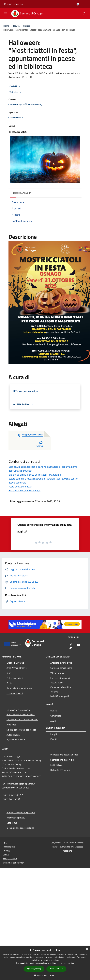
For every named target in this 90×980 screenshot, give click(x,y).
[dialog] (45, 963)
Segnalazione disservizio (62, 760)
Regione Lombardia (13, 4)
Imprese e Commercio (61, 678)
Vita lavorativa (57, 673)
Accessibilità (9, 847)
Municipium (68, 847)
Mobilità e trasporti (60, 696)
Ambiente (11, 725)
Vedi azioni (16, 92)
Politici (10, 683)
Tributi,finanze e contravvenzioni (22, 719)
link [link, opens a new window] (72, 963)
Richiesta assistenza (60, 770)
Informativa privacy (16, 818)
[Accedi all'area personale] (78, 4)
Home (6, 26)
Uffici (9, 673)
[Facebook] (71, 645)
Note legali (12, 823)
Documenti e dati (15, 693)
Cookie (6, 855)
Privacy (6, 851)
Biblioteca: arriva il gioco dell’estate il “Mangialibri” (35, 475)
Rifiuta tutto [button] (56, 969)
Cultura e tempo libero (61, 668)
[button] (45, 975)
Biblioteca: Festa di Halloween (24, 490)
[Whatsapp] (71, 649)
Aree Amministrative (17, 668)
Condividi (15, 86)
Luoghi (54, 734)
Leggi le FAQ (56, 765)
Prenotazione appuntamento (64, 755)
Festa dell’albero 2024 (20, 487)
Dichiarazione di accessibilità (20, 828)
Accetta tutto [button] (34, 969)
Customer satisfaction (14, 863)
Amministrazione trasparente (21, 813)
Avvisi (53, 721)
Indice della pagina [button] (21, 193)
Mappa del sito (10, 859)
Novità (16, 26)
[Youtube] (78, 645)
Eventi (53, 739)
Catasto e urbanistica (61, 687)
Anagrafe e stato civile (61, 663)
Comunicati (56, 716)
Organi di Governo (15, 663)
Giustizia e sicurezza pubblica (21, 714)
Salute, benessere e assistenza (21, 730)
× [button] (87, 949)
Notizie (26, 26)
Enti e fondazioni (15, 678)
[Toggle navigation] (6, 13)
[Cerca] (84, 14)
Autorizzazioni (13, 735)
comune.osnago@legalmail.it (21, 784)
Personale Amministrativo (19, 688)
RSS (5, 843)
